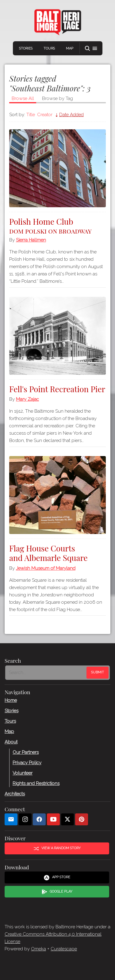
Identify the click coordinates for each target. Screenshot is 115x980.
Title (31, 115)
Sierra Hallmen (31, 240)
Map (70, 48)
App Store (57, 878)
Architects (15, 794)
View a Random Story (57, 849)
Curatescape (64, 949)
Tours (49, 48)
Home (11, 700)
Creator (45, 115)
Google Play (57, 892)
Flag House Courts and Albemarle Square (48, 553)
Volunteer (23, 773)
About (11, 742)
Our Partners (26, 752)
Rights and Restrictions (36, 783)
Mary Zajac (27, 399)
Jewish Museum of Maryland (46, 568)
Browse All (23, 98)
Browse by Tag (57, 98)
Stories (26, 48)
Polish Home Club (57, 225)
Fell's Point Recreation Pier (57, 389)
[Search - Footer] (46, 673)
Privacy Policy (27, 763)
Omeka (38, 949)
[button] (91, 48)
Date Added (71, 115)
